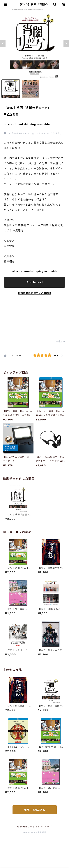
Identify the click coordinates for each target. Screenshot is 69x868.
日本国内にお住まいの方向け (35, 293)
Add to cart (35, 282)
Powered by (34, 833)
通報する (61, 341)
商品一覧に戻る (35, 810)
